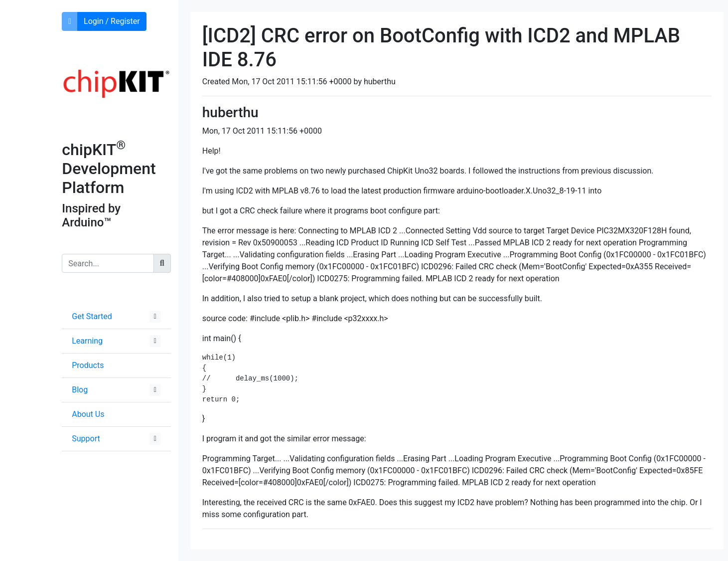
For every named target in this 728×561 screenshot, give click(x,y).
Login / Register (112, 21)
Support (86, 439)
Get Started (92, 316)
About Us (88, 414)
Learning (87, 341)
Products (88, 365)
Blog (80, 390)
